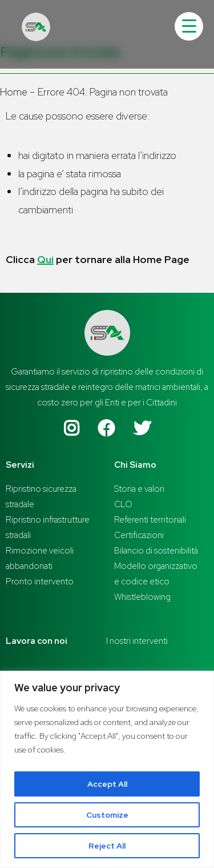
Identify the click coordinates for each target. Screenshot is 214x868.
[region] (107, 769)
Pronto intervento (40, 582)
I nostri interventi (137, 641)
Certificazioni (139, 535)
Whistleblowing (142, 597)
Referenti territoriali (150, 520)
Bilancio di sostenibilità (156, 551)
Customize (107, 815)
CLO (123, 504)
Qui (45, 259)
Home (14, 92)
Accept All (107, 784)
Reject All (107, 846)
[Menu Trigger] (189, 26)
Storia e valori (139, 489)
